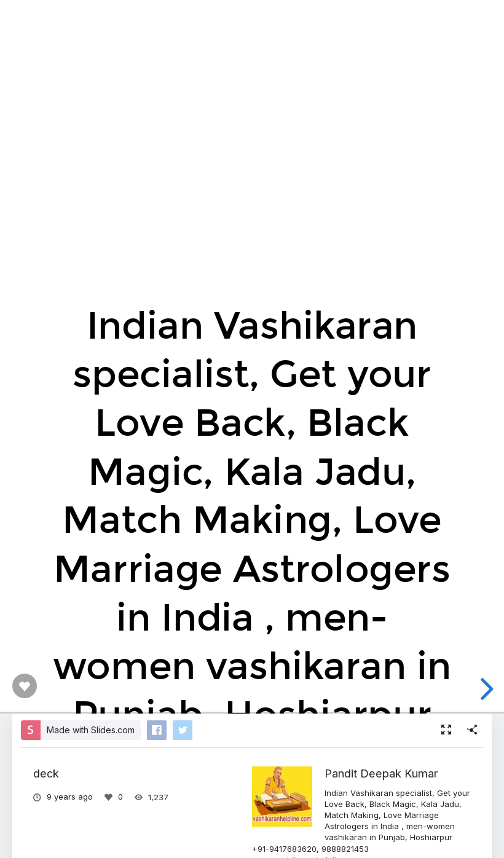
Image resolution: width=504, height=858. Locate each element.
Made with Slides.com (91, 730)
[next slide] (485, 689)
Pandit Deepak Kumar (381, 773)
